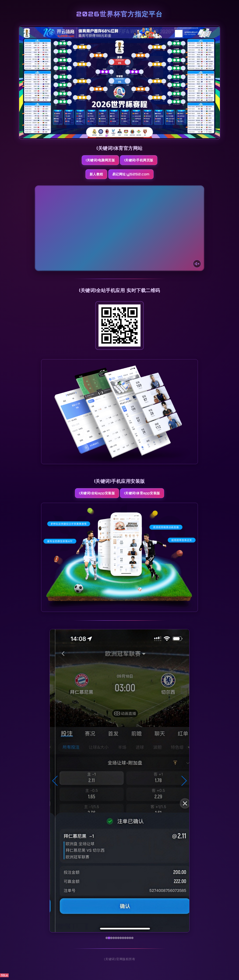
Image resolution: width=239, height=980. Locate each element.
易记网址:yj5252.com (140, 175)
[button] (55, 784)
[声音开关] (196, 264)
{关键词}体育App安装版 (145, 495)
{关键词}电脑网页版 (98, 161)
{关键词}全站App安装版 (94, 495)
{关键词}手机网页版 (141, 161)
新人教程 (93, 175)
